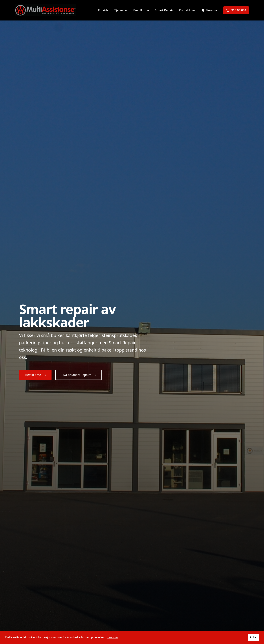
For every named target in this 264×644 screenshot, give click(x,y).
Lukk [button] (253, 637)
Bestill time (141, 10)
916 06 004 (236, 10)
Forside (103, 10)
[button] (35, 375)
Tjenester (121, 10)
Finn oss (209, 10)
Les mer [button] (113, 637)
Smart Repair (164, 10)
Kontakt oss (187, 10)
